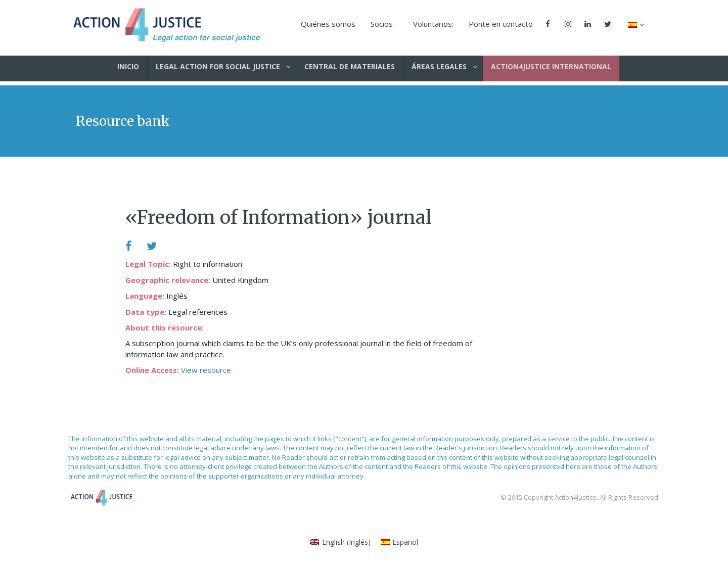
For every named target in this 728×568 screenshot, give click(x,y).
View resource (206, 370)
